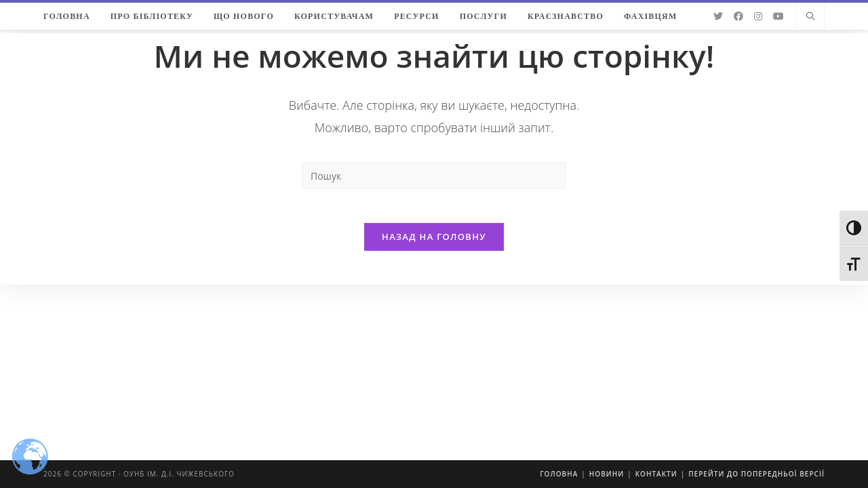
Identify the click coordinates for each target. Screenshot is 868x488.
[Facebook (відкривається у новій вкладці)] (738, 16)
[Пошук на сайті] (810, 17)
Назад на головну (434, 243)
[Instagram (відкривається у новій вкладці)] (758, 16)
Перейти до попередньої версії (756, 474)
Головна (559, 474)
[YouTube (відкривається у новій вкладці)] (778, 16)
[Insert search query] (434, 176)
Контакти (656, 474)
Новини (607, 474)
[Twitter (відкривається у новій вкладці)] (718, 16)
